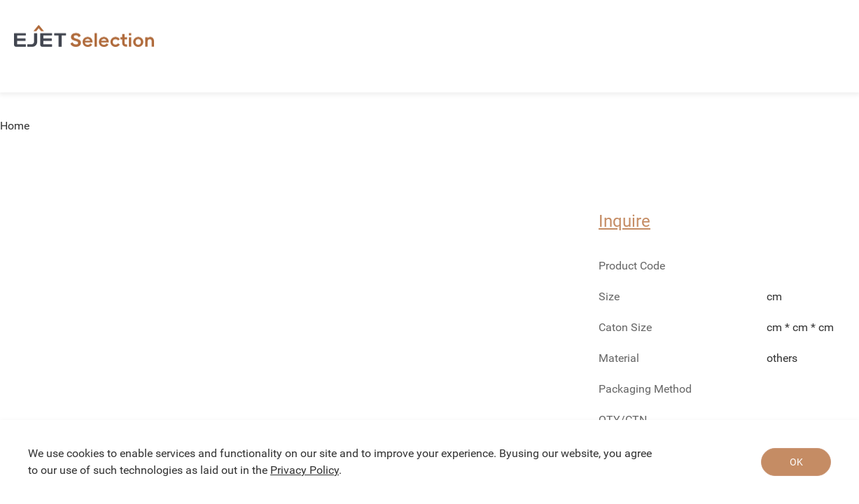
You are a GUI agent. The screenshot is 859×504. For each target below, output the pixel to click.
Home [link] (15, 126)
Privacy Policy (305, 470)
